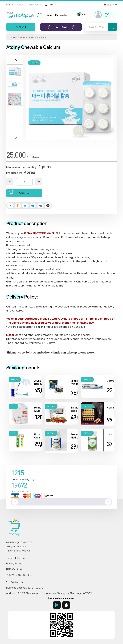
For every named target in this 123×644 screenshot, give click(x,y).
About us (40, 15)
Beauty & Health (26, 37)
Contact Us (15, 582)
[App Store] (66, 605)
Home (12, 37)
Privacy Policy (14, 564)
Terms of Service (15, 558)
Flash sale (61, 27)
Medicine (41, 37)
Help (49, 5)
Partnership (61, 15)
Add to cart (19, 193)
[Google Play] (57, 605)
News (49, 15)
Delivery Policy (14, 569)
